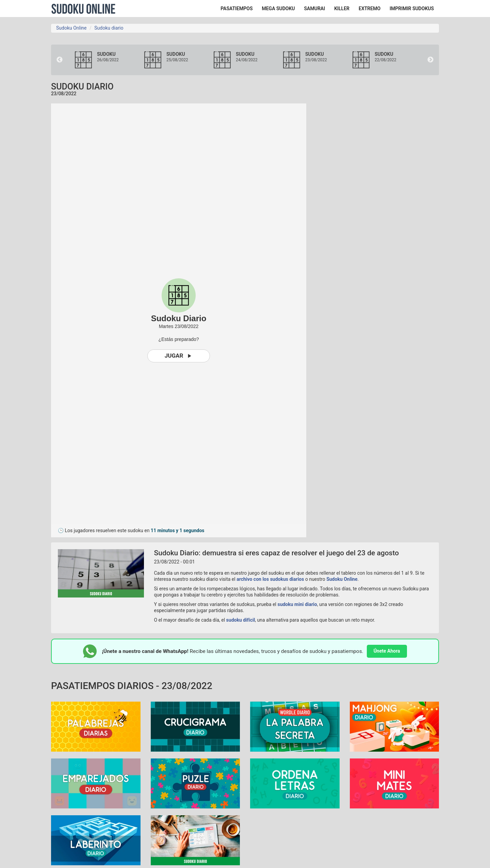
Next (430, 60)
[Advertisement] (378, 206)
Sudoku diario (109, 28)
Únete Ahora (387, 651)
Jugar (179, 356)
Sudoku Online (83, 9)
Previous (60, 60)
